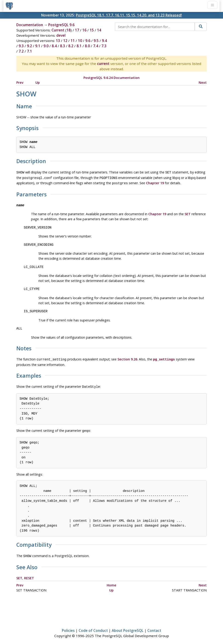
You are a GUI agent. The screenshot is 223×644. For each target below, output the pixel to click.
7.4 (96, 46)
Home (111, 582)
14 (99, 30)
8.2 (71, 46)
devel (61, 35)
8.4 (54, 46)
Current (58, 30)
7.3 (104, 46)
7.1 (29, 51)
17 (77, 30)
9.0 (46, 46)
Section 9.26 (127, 358)
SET (188, 213)
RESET (29, 575)
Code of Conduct (93, 627)
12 (65, 41)
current (103, 64)
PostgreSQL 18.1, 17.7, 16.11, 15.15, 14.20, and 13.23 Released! (129, 15)
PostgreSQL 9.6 (61, 25)
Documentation (30, 25)
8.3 (63, 46)
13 (58, 41)
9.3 (21, 46)
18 (69, 30)
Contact (154, 627)
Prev (20, 82)
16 (84, 30)
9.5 (96, 41)
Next (203, 82)
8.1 (79, 46)
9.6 (88, 41)
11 (73, 41)
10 (80, 41)
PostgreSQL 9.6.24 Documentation (111, 78)
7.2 (21, 51)
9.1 (38, 46)
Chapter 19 (155, 182)
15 (92, 30)
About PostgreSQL (128, 627)
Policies (68, 627)
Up (38, 82)
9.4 (104, 41)
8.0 (87, 46)
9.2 (29, 46)
